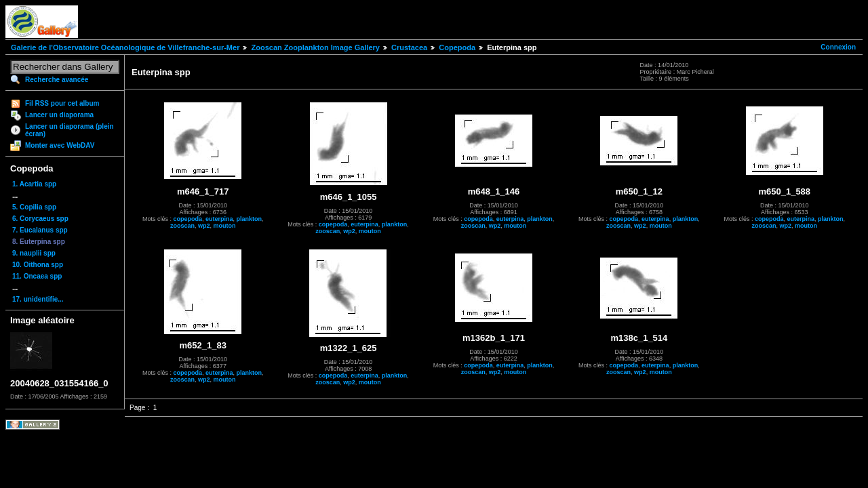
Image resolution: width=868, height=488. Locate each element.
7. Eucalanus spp (40, 230)
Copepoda (457, 47)
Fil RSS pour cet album (62, 103)
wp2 (204, 226)
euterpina (219, 219)
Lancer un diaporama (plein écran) (70, 130)
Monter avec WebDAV (60, 145)
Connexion (838, 47)
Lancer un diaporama (59, 115)
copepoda (188, 219)
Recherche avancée (57, 80)
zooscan (182, 226)
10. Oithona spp (38, 265)
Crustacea (409, 47)
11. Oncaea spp (37, 276)
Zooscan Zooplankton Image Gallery (315, 47)
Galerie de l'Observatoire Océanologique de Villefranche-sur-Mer (125, 47)
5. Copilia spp (34, 207)
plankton (249, 219)
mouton (224, 226)
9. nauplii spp (34, 253)
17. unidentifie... (38, 299)
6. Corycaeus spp (40, 219)
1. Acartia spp (34, 184)
